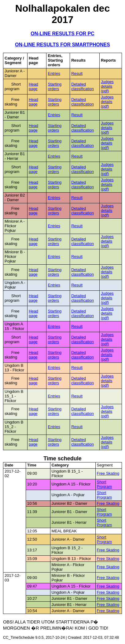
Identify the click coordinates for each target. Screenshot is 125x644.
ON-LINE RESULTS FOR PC (63, 34)
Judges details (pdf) (107, 86)
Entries (54, 73)
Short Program (105, 484)
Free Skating (108, 473)
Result (77, 73)
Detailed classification (83, 86)
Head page (33, 86)
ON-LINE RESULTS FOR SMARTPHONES (63, 45)
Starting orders (55, 86)
